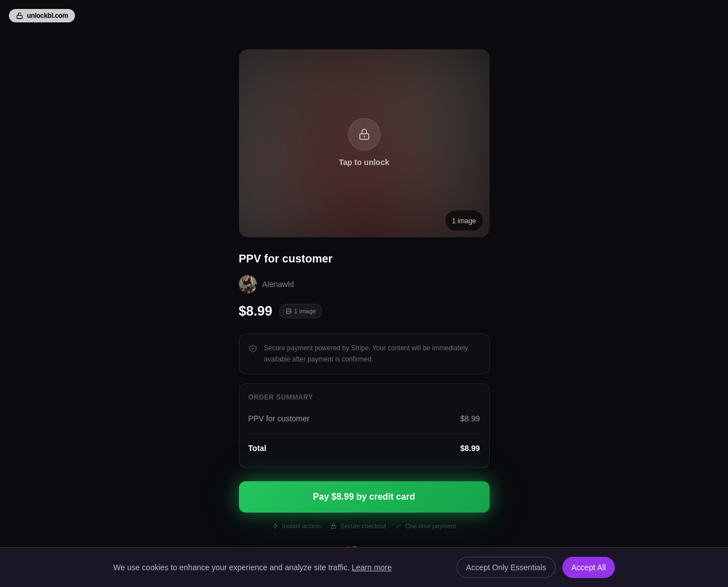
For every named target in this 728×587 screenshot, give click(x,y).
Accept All (588, 567)
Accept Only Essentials (506, 567)
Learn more (372, 567)
